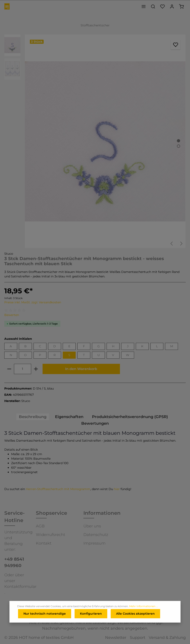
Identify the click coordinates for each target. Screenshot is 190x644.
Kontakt (44, 543)
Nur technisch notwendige (45, 614)
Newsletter (116, 638)
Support (138, 638)
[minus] (9, 369)
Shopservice (51, 513)
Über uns (92, 526)
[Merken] (175, 44)
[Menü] (144, 6)
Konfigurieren (91, 614)
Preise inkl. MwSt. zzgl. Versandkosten (33, 302)
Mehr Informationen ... (144, 607)
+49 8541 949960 (14, 562)
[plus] (36, 369)
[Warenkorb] (181, 6)
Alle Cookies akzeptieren (135, 614)
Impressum (94, 543)
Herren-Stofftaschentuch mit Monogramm (58, 489)
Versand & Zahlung (167, 638)
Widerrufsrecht (51, 535)
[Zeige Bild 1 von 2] (179, 141)
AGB (40, 526)
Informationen (102, 513)
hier (117, 489)
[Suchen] (153, 6)
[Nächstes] (181, 244)
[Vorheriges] (172, 244)
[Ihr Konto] (172, 6)
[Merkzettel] (162, 6)
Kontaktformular (20, 587)
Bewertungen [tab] (95, 423)
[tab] (33, 417)
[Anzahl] (23, 369)
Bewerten (12, 315)
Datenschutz (96, 535)
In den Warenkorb (81, 369)
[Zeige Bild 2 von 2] (179, 146)
